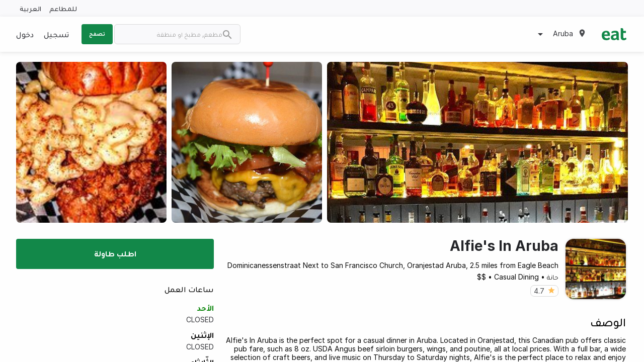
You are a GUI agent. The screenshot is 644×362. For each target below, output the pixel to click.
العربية (30, 8)
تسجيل (56, 34)
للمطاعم (63, 8)
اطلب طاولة (115, 253)
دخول (25, 34)
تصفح (97, 34)
